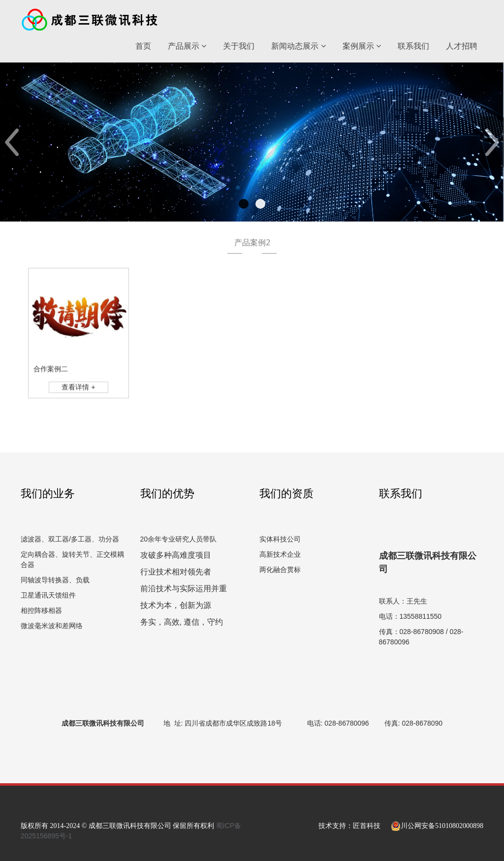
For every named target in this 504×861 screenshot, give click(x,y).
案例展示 (362, 46)
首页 (143, 46)
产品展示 (187, 46)
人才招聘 (462, 46)
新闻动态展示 (298, 46)
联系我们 (413, 46)
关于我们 (239, 46)
